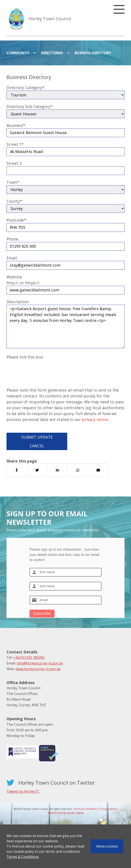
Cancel (37, 446)
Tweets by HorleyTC (23, 791)
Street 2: (14, 163)
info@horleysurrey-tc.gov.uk (40, 663)
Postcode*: (17, 220)
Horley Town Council (50, 19)
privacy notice (95, 419)
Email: (12, 258)
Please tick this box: (25, 357)
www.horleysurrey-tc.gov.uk (38, 669)
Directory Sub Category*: (30, 106)
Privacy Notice (109, 809)
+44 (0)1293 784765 (29, 658)
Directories (52, 53)
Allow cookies (107, 846)
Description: (18, 302)
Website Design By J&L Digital (66, 813)
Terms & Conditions (23, 857)
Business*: (16, 125)
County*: (15, 201)
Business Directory (93, 53)
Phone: (13, 239)
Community (18, 53)
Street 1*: (16, 144)
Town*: (13, 182)
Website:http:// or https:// (23, 280)
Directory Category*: (26, 87)
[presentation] (39, 368)
